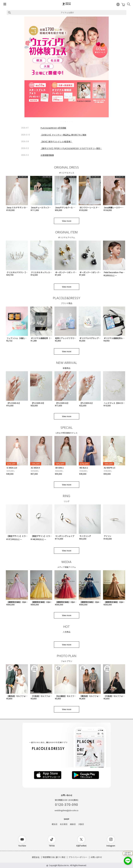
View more (67, 221)
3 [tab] (66, 122)
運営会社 (36, 857)
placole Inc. (65, 865)
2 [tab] (63, 122)
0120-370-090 (67, 805)
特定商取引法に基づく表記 (54, 857)
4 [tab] (68, 122)
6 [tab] (72, 122)
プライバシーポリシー (78, 857)
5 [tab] (70, 122)
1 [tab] (61, 122)
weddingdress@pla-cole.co (66, 810)
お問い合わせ (96, 857)
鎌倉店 (73, 824)
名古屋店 (64, 824)
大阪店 (81, 824)
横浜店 (55, 824)
